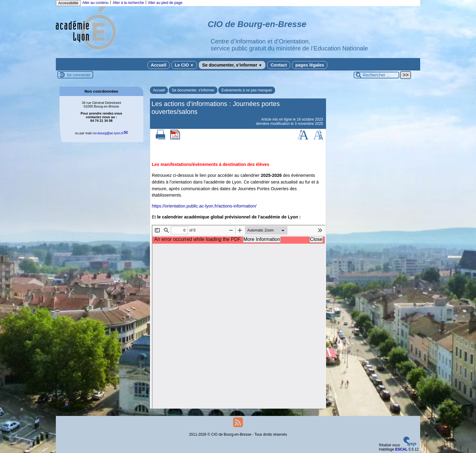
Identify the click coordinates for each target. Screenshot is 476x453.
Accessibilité (68, 3)
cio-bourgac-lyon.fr (108, 133)
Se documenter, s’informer (232, 65)
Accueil (159, 65)
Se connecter (79, 75)
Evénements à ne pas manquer (247, 90)
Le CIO (184, 65)
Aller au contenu (95, 3)
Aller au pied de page (165, 3)
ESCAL (401, 449)
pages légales (310, 65)
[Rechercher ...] (376, 75)
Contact (279, 65)
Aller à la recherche (128, 3)
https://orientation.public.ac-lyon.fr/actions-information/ (204, 206)
